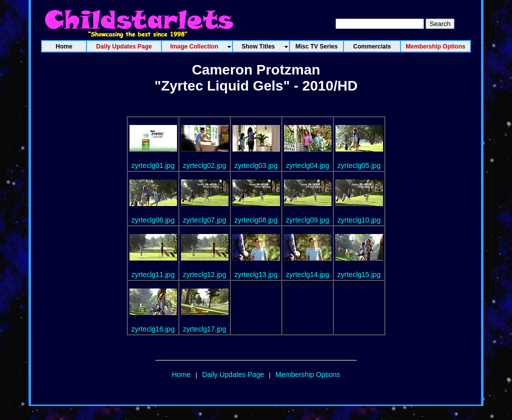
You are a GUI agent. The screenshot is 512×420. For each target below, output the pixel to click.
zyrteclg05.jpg (359, 165)
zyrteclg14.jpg (307, 274)
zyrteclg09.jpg (307, 220)
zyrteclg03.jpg (256, 165)
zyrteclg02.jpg (204, 165)
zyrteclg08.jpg (256, 220)
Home (181, 374)
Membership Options (308, 374)
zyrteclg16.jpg (153, 329)
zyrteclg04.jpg (307, 165)
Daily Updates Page (233, 374)
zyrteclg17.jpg (204, 329)
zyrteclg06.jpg (153, 220)
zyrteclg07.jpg (204, 220)
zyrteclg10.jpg (359, 220)
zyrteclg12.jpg (204, 274)
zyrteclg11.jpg (153, 274)
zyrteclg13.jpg (256, 274)
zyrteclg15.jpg (359, 274)
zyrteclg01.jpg (153, 165)
